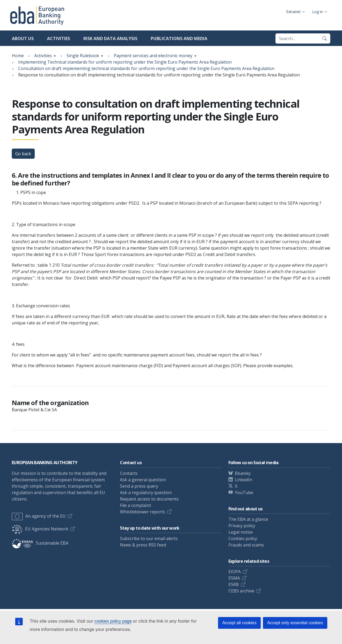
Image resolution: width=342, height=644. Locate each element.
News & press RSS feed (143, 545)
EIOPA (235, 572)
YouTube (244, 492)
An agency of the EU (39, 516)
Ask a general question (143, 480)
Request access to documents (149, 499)
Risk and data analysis (110, 38)
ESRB (234, 584)
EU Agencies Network (40, 529)
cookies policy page (113, 621)
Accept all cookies (239, 623)
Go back (23, 154)
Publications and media (179, 38)
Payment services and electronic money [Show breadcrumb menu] (153, 56)
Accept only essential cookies (295, 623)
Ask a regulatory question (146, 492)
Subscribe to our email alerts (149, 538)
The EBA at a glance (248, 519)
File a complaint (135, 505)
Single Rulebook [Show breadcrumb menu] (83, 56)
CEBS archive (241, 591)
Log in (317, 12)
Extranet (293, 12)
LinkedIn (244, 480)
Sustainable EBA (40, 543)
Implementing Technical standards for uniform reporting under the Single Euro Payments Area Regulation (125, 62)
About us (23, 38)
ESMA (234, 578)
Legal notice (241, 532)
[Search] (325, 38)
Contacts (129, 473)
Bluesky (243, 473)
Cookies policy (243, 538)
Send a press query (139, 486)
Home (18, 56)
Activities (59, 38)
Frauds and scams (246, 545)
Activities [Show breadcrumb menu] (43, 56)
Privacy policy (242, 526)
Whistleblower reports (143, 512)
